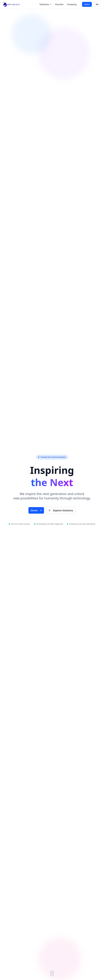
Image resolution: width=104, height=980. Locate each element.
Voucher (59, 4)
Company (72, 4)
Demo (87, 4)
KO (97, 4)
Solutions (46, 4)
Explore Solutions (61, 510)
